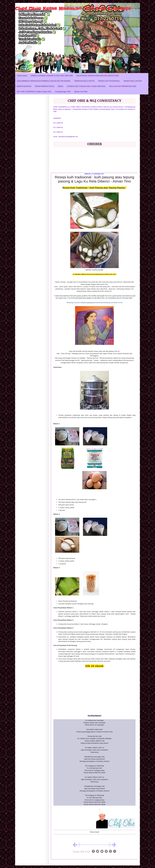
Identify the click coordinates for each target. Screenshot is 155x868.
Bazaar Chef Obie (81, 92)
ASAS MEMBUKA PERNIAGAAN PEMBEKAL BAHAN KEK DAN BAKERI (44, 81)
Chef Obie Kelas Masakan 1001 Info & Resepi (73, 9)
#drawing (70, 303)
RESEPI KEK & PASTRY (133, 81)
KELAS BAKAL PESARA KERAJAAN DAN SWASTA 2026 (98, 76)
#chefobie (114, 303)
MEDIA (61, 86)
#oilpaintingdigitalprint (88, 303)
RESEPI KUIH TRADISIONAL (109, 81)
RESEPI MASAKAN (24, 86)
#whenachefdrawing (103, 303)
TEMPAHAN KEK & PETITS (84, 81)
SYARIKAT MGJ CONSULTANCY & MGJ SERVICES (86, 86)
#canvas (77, 303)
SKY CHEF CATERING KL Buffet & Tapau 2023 (34, 92)
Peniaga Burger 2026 (63, 92)
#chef (120, 303)
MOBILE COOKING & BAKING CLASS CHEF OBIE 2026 (52, 76)
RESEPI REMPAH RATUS (45, 86)
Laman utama (22, 76)
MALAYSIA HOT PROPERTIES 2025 (123, 86)
